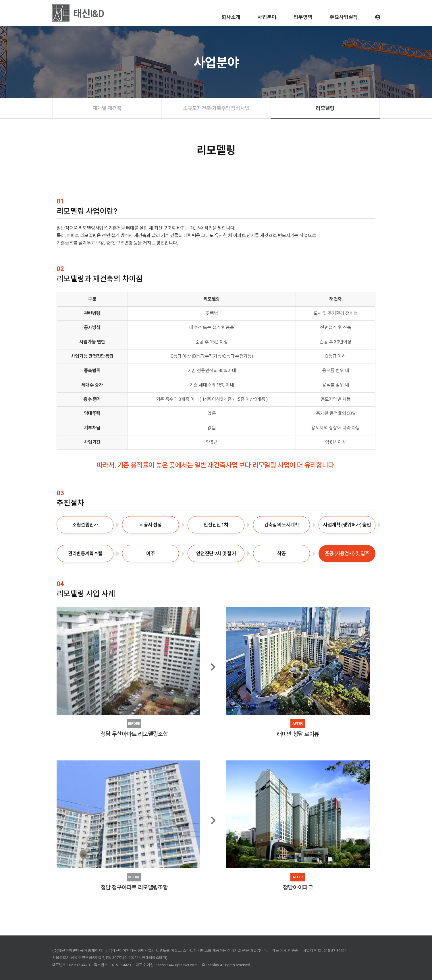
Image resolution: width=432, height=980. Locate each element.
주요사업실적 (344, 17)
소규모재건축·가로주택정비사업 (216, 108)
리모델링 (325, 108)
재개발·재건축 (107, 108)
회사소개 (231, 17)
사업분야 (267, 17)
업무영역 (303, 17)
